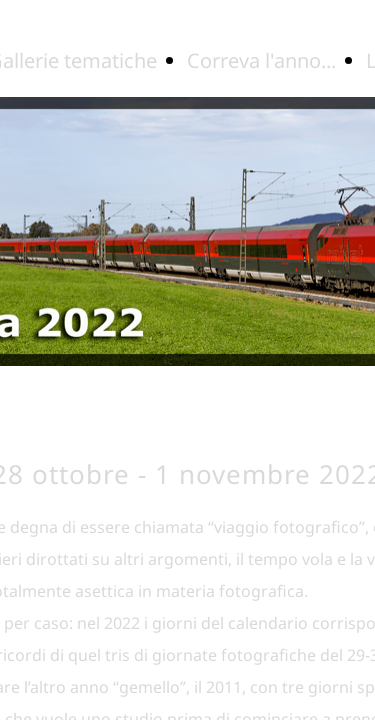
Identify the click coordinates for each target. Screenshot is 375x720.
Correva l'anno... (261, 60)
